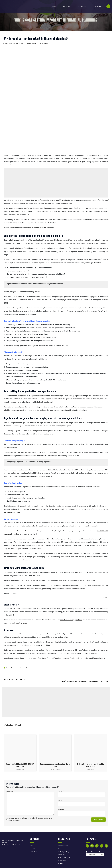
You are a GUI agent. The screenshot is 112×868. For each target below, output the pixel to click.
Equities (60, 862)
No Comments (44, 43)
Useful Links (61, 853)
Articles (67, 6)
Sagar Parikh (9, 43)
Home (54, 6)
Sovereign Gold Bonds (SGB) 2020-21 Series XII (20, 763)
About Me (82, 6)
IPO (59, 847)
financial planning (12, 668)
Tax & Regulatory (63, 850)
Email (61, 798)
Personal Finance (31, 43)
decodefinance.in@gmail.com (96, 850)
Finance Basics (62, 859)
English (90, 853)
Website (61, 807)
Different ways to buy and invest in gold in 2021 (90, 763)
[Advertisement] (56, 183)
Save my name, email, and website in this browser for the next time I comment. (30, 817)
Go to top (105, 598)
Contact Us (98, 6)
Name (61, 789)
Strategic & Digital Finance (66, 856)
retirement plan (24, 668)
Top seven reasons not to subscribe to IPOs (55, 763)
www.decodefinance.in (18, 623)
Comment (10, 789)
